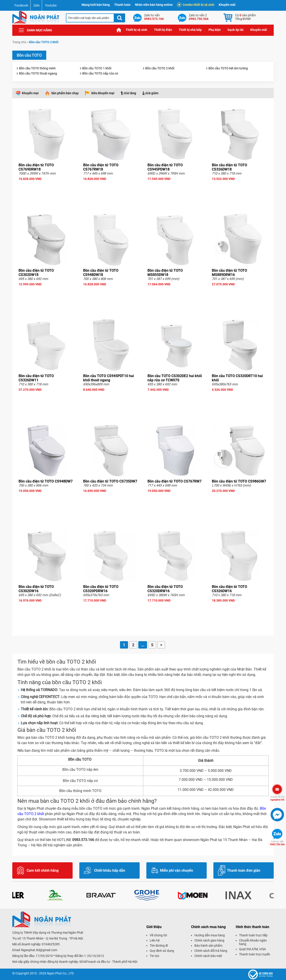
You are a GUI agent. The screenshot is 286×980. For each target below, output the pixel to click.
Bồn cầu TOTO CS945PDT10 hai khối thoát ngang (108, 378)
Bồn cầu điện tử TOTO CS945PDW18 (165, 167)
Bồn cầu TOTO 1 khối (97, 68)
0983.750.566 (277, 843)
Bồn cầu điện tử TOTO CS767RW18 (101, 167)
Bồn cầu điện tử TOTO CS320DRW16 (165, 589)
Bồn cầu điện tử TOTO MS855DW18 (165, 273)
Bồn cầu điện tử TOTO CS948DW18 (101, 273)
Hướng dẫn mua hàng (210, 935)
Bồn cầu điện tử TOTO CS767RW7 (175, 481)
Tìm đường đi (159, 946)
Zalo (37, 5)
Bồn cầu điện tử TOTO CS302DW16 (36, 589)
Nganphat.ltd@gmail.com (39, 950)
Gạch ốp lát (236, 30)
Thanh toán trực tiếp (253, 935)
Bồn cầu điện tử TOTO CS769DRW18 (36, 167)
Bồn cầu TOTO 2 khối (160, 68)
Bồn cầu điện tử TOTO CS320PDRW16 (101, 589)
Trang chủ (119, 30)
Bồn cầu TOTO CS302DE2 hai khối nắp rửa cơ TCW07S (175, 378)
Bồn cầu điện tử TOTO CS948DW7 (46, 481)
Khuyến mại (30, 93)
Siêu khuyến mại (103, 93)
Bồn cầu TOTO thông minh (37, 68)
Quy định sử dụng (162, 951)
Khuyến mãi (227, 5)
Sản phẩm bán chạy (65, 93)
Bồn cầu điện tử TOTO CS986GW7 (239, 481)
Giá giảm (152, 93)
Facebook (21, 5)
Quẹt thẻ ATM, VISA (252, 949)
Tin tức (155, 956)
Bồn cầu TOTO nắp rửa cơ (100, 73)
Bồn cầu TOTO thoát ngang (38, 73)
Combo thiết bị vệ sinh (196, 5)
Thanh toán (122, 5)
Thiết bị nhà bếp (190, 30)
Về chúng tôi (158, 935)
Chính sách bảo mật (208, 956)
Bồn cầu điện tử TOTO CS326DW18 (229, 167)
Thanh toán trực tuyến (255, 954)
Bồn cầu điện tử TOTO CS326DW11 (36, 378)
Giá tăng (130, 93)
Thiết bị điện (163, 30)
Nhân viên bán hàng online (154, 5)
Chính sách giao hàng (209, 940)
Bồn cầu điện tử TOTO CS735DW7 (110, 481)
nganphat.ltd (277, 798)
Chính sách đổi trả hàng (211, 951)
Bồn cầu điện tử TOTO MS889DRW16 (229, 273)
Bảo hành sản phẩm (208, 946)
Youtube (51, 5)
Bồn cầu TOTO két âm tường (228, 68)
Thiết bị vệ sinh (136, 30)
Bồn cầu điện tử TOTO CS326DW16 (229, 589)
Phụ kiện (215, 30)
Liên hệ (155, 940)
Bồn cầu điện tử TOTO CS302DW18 (36, 273)
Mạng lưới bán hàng (96, 5)
